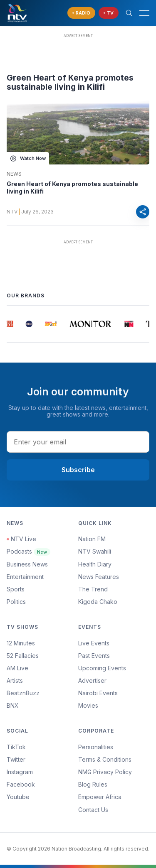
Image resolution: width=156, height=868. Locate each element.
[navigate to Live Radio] (81, 13)
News (14, 174)
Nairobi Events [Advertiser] (98, 693)
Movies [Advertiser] (88, 705)
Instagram (20, 772)
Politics (16, 602)
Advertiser (92, 680)
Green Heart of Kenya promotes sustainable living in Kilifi (72, 188)
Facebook (21, 784)
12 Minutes (21, 643)
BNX (13, 705)
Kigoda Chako (98, 602)
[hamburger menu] (144, 13)
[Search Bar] (129, 13)
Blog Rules (93, 784)
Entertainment (25, 577)
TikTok (16, 747)
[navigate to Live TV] (109, 13)
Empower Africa (100, 797)
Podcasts (28, 551)
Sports (16, 589)
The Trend (93, 589)
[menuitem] (114, 693)
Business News (27, 564)
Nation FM (92, 539)
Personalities (96, 747)
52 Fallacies (23, 656)
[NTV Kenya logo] (17, 13)
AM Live (17, 668)
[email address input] (78, 442)
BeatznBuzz (23, 693)
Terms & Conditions (105, 759)
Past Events (94, 656)
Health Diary (95, 564)
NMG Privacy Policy (105, 772)
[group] (10, 324)
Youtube (18, 797)
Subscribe (78, 470)
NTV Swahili (95, 551)
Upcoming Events (102, 668)
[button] (141, 13)
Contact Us (93, 810)
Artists (15, 680)
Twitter (16, 759)
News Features (99, 577)
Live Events (94, 643)
